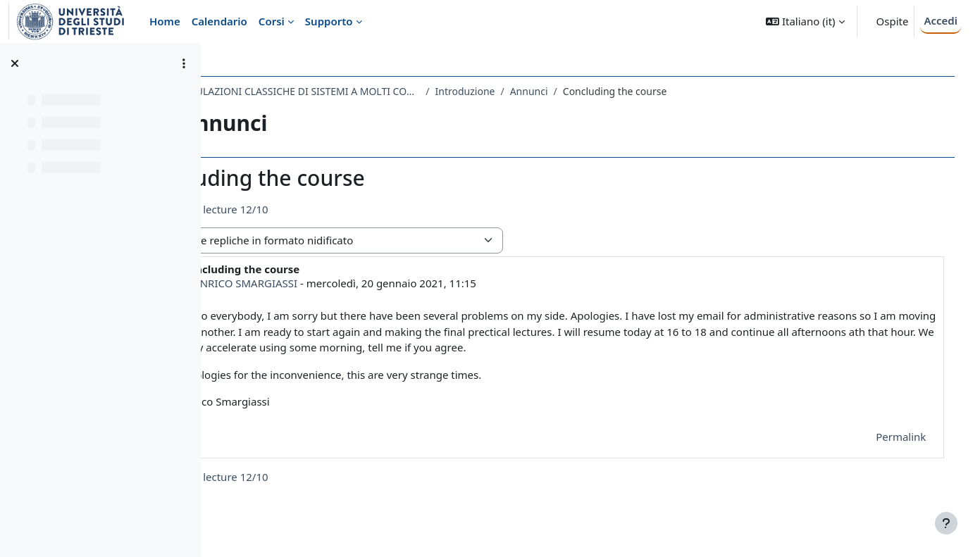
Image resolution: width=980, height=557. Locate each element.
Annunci (619, 91)
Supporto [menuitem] (329, 21)
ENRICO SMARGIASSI (336, 283)
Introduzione (555, 91)
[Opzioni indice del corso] (184, 63)
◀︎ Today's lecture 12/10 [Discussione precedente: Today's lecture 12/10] (298, 209)
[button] (805, 21)
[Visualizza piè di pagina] (946, 523)
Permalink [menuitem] (887, 437)
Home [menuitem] (165, 21)
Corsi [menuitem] (272, 21)
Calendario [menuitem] (219, 21)
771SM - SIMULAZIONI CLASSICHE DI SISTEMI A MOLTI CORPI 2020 (369, 91)
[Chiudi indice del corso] (15, 63)
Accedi (941, 20)
